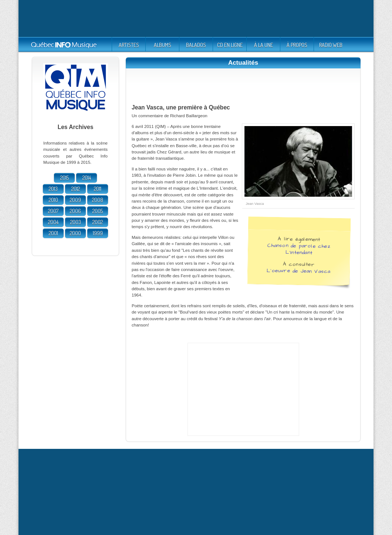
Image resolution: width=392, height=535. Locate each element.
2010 (53, 200)
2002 (98, 222)
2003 (76, 222)
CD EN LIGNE (230, 45)
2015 (65, 178)
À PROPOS (297, 45)
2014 (87, 178)
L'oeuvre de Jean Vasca (299, 271)
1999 (98, 233)
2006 (75, 211)
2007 (53, 211)
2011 (98, 189)
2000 (75, 233)
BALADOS (196, 45)
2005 (98, 211)
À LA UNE (263, 45)
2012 (76, 189)
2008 (98, 200)
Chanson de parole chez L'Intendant (299, 249)
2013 (53, 189)
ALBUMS (163, 45)
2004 (53, 222)
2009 (75, 200)
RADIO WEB (331, 45)
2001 (53, 233)
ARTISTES (129, 45)
